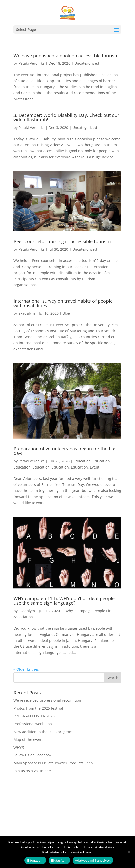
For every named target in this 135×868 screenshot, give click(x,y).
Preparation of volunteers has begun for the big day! (64, 451)
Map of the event (28, 740)
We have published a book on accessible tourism (66, 56)
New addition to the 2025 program (43, 732)
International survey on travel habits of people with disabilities (63, 303)
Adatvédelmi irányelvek (93, 860)
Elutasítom (59, 860)
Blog (66, 313)
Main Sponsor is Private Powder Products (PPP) (53, 763)
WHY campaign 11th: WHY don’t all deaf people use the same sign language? (64, 601)
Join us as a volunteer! (32, 771)
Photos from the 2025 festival (38, 708)
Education (82, 461)
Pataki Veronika (32, 63)
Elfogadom (35, 860)
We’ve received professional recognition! (48, 700)
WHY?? (19, 747)
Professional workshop (33, 724)
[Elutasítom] (129, 852)
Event (95, 467)
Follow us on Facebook (32, 755)
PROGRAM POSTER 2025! (35, 716)
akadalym (27, 313)
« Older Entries (26, 669)
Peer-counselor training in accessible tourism (62, 241)
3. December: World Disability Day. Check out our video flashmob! (66, 117)
